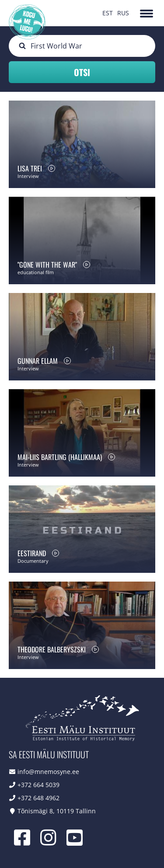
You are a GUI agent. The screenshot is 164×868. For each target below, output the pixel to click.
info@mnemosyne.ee (48, 772)
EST (108, 13)
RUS (123, 13)
